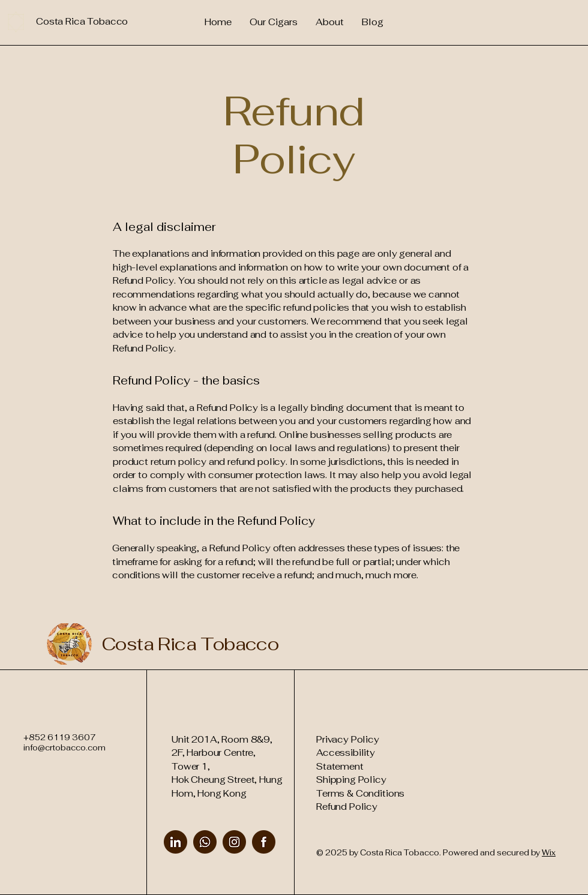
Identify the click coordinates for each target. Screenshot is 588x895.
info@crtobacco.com (64, 748)
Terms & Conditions (360, 793)
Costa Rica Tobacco (190, 644)
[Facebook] (264, 842)
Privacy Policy (348, 739)
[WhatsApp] (205, 842)
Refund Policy (347, 807)
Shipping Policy (351, 780)
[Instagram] (234, 842)
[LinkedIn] (175, 842)
